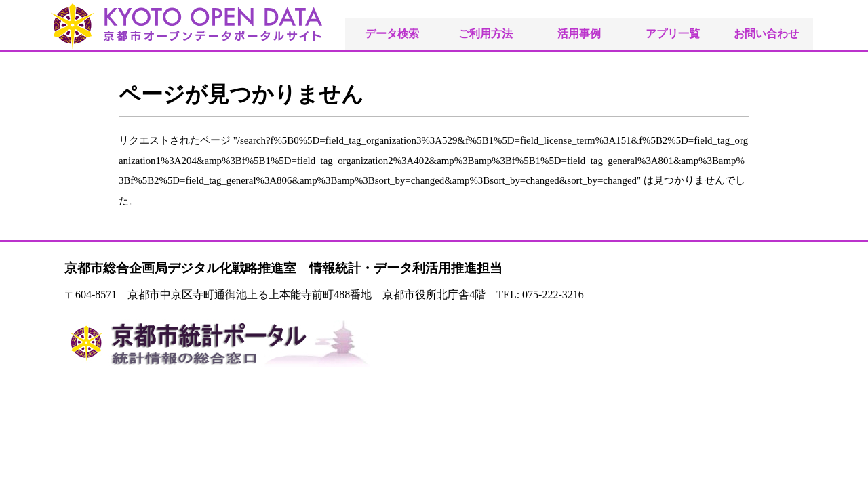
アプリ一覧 (673, 34)
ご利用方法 (486, 34)
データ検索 (392, 34)
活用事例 (579, 34)
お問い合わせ (766, 34)
